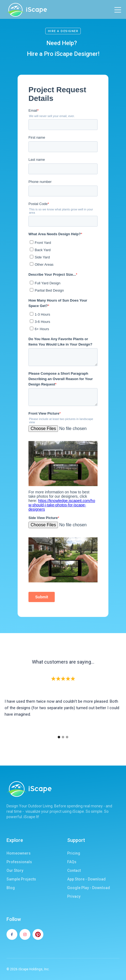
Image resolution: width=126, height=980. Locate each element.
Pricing (74, 853)
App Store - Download (86, 879)
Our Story (15, 870)
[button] (118, 10)
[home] (27, 10)
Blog (11, 888)
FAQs (72, 862)
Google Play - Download (89, 888)
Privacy (74, 896)
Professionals (19, 862)
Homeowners (19, 853)
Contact (74, 870)
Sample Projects (21, 879)
